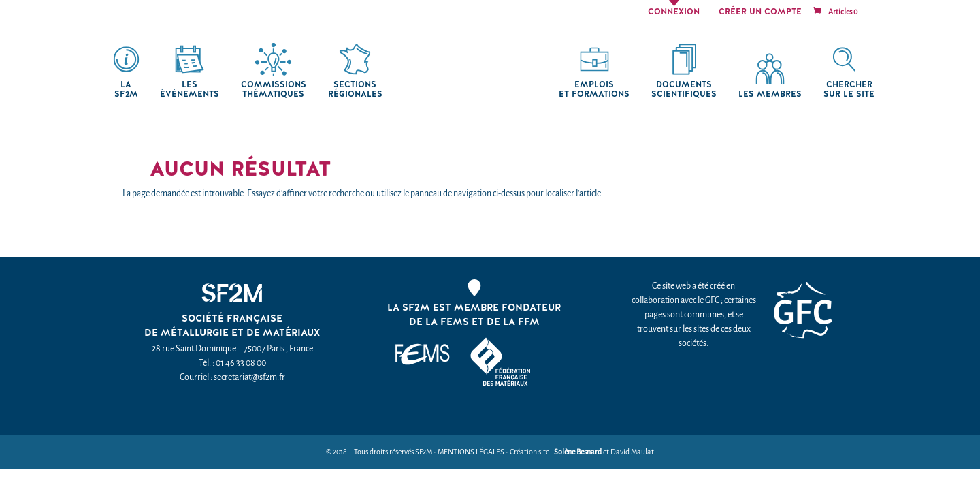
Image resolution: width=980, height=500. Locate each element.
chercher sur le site (849, 90)
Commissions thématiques (274, 90)
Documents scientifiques (684, 90)
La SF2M (126, 90)
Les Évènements (190, 90)
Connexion (674, 12)
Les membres (770, 94)
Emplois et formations (594, 90)
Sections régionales (355, 90)
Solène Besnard (578, 452)
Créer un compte (760, 12)
